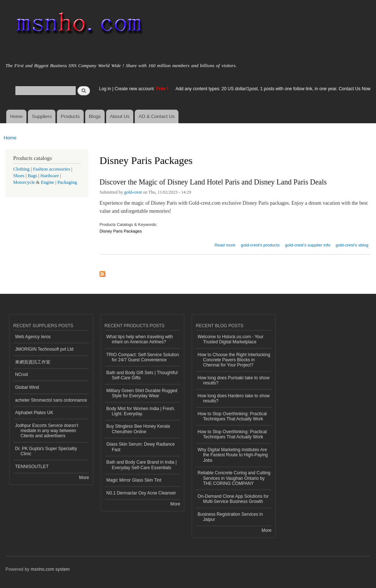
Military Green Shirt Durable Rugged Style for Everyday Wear (142, 393)
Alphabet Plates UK (34, 413)
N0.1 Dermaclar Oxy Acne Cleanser (141, 493)
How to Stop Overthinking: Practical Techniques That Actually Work (232, 416)
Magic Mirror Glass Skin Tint (134, 480)
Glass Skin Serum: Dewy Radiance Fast (141, 447)
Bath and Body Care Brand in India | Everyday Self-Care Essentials (142, 465)
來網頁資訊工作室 (33, 362)
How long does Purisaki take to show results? (234, 380)
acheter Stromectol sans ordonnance (51, 400)
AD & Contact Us (157, 116)
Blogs (95, 116)
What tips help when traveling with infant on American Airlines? (140, 339)
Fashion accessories (52, 169)
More (84, 478)
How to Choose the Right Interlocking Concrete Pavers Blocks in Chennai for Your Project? (234, 360)
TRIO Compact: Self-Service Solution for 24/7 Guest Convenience (143, 357)
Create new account (135, 89)
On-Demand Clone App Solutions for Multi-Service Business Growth (233, 499)
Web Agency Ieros (33, 337)
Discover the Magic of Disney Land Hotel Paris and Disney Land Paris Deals (213, 182)
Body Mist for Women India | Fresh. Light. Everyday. (141, 411)
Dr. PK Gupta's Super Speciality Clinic (46, 451)
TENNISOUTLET (32, 467)
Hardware (50, 176)
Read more (225, 244)
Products (70, 116)
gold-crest (133, 192)
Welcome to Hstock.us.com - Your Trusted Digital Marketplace (231, 339)
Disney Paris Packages (121, 231)
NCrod (21, 375)
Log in (105, 89)
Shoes (19, 176)
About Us (120, 116)
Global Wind (27, 387)
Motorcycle (24, 182)
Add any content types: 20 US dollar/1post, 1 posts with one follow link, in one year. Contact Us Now (273, 89)
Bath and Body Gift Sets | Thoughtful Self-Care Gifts (142, 375)
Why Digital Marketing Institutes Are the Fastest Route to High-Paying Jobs (233, 455)
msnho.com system (50, 569)
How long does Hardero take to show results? (234, 398)
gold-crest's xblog (352, 245)
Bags (33, 176)
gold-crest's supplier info (308, 245)
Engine (47, 182)
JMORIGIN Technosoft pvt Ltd (44, 349)
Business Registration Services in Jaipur (230, 517)
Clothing (21, 169)
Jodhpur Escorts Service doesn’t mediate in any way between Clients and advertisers (47, 431)
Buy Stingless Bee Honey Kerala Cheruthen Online (138, 429)
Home (16, 116)
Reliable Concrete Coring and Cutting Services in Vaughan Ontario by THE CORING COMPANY (234, 478)
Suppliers (42, 116)
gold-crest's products (260, 245)
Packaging (67, 182)
